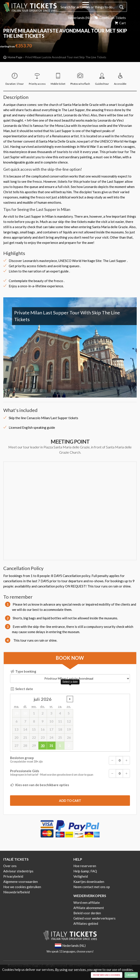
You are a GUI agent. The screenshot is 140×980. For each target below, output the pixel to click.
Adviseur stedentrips (18, 871)
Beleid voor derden (87, 913)
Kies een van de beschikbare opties (40, 785)
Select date (22, 689)
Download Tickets (110, 18)
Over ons (10, 866)
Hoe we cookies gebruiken (22, 887)
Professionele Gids (70, 773)
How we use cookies (107, 975)
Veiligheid (81, 876)
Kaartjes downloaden (89, 882)
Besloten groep (70, 760)
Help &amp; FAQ (85, 871)
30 (43, 745)
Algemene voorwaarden (21, 882)
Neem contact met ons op (92, 887)
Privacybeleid (13, 876)
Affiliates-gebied (86, 923)
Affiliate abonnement (89, 908)
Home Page (15, 57)
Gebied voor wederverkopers (94, 918)
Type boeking (23, 671)
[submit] (70, 801)
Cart (120, 23)
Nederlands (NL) (80, 18)
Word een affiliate (87, 902)
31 (51, 745)
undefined (70, 699)
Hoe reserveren (85, 866)
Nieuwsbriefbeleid (16, 892)
